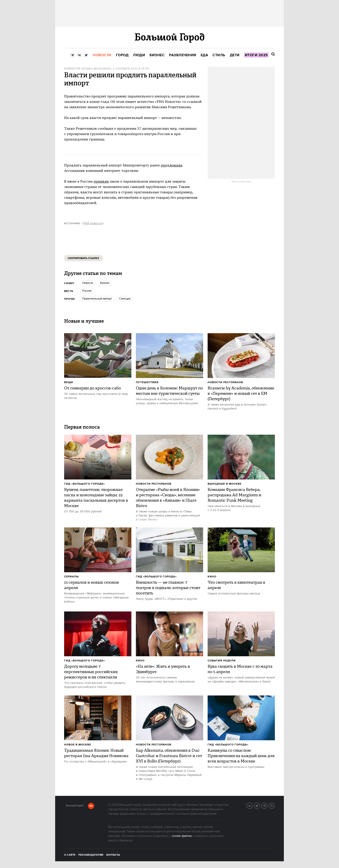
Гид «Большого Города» (85, 484)
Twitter (260, 805)
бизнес (105, 283)
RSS (275, 805)
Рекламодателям (91, 855)
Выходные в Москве (225, 484)
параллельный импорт (97, 299)
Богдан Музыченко (96, 69)
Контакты (113, 855)
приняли (101, 181)
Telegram (267, 805)
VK (252, 805)
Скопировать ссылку (84, 258)
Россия (87, 291)
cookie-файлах (182, 836)
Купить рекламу (241, 182)
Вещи (69, 382)
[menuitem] (102, 55)
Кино (212, 577)
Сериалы (71, 577)
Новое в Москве (78, 745)
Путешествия (147, 382)
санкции (125, 299)
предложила (172, 165)
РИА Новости (93, 223)
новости (88, 283)
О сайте (70, 855)
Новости (72, 69)
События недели (222, 661)
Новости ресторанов (225, 382)
